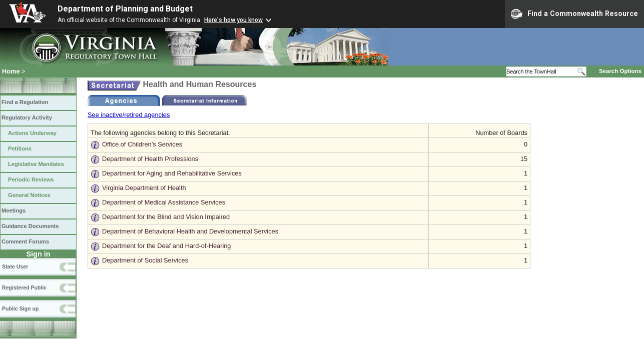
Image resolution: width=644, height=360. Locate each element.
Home (11, 71)
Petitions (20, 148)
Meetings (14, 210)
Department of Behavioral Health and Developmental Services (190, 231)
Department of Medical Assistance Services (164, 202)
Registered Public (24, 287)
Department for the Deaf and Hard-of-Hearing (167, 246)
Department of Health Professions (150, 159)
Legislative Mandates (36, 164)
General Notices (29, 195)
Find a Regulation (25, 102)
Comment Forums (25, 241)
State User (15, 266)
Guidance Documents (30, 226)
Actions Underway (32, 133)
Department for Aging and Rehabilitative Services (172, 173)
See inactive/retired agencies (129, 115)
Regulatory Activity (27, 117)
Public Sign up (20, 308)
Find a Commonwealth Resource (574, 14)
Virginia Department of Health (144, 188)
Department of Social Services (145, 260)
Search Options (620, 71)
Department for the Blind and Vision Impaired (166, 217)
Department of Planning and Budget (125, 9)
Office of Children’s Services (142, 144)
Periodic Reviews (31, 179)
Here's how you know (233, 20)
